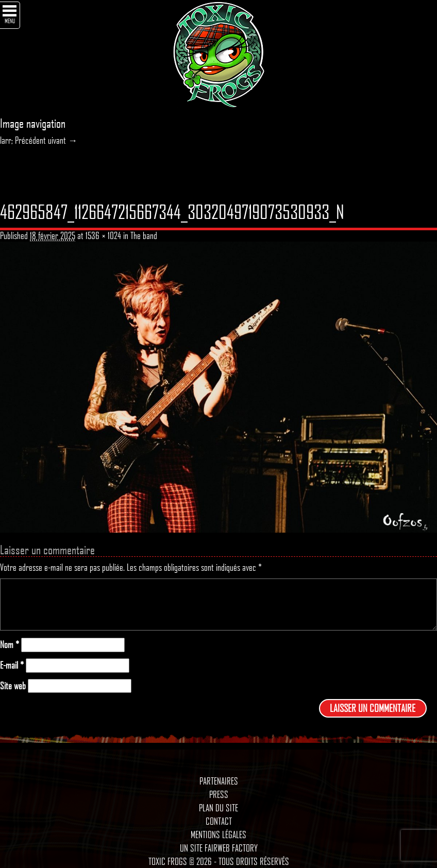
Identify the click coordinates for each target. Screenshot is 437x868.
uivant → (63, 140)
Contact (219, 821)
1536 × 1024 (103, 235)
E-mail (12, 665)
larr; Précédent (23, 140)
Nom (10, 645)
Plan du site (218, 808)
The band (144, 235)
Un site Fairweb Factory (219, 848)
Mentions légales (218, 835)
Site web (13, 686)
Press (219, 794)
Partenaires (219, 781)
